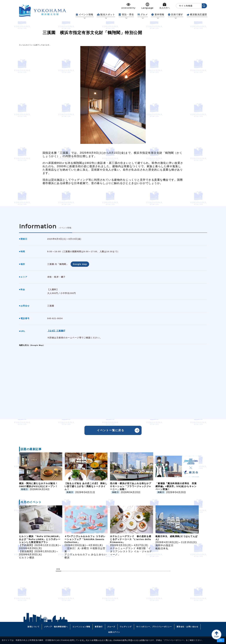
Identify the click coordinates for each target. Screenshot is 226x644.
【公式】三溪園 (56, 331)
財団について (34, 627)
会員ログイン (114, 632)
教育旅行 (99, 627)
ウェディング (126, 627)
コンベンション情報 (81, 627)
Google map (80, 264)
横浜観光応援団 (197, 14)
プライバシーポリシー (174, 640)
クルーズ (111, 627)
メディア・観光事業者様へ (56, 627)
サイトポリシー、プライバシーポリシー (154, 627)
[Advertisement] (113, 594)
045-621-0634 (55, 318)
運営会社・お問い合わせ (187, 627)
